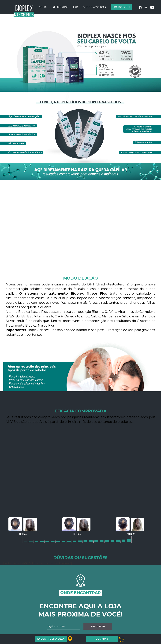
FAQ (76, 7)
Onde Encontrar (94, 7)
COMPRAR (102, 639)
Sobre (43, 7)
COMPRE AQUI (121, 7)
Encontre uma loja (51, 639)
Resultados (60, 7)
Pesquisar (98, 626)
